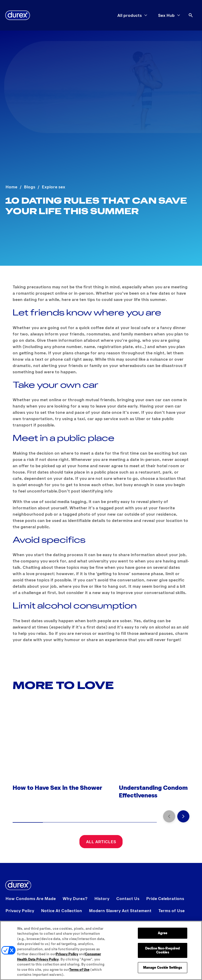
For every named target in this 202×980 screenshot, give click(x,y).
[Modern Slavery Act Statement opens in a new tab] (120, 911)
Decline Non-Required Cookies (163, 950)
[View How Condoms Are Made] (31, 898)
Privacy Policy (67, 954)
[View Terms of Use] (171, 911)
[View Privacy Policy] (20, 911)
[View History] (102, 898)
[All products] (130, 15)
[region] (101, 950)
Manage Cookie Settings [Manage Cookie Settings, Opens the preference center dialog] (163, 967)
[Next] (183, 816)
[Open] (191, 15)
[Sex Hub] (166, 15)
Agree (163, 933)
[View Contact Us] (128, 898)
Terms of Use (79, 969)
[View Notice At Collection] (62, 911)
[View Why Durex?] (75, 898)
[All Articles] (101, 842)
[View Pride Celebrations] (165, 898)
